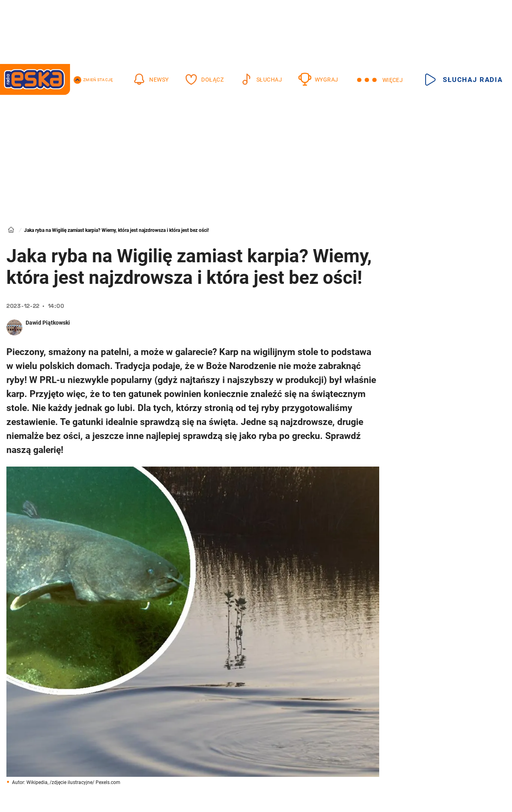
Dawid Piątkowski (48, 323)
